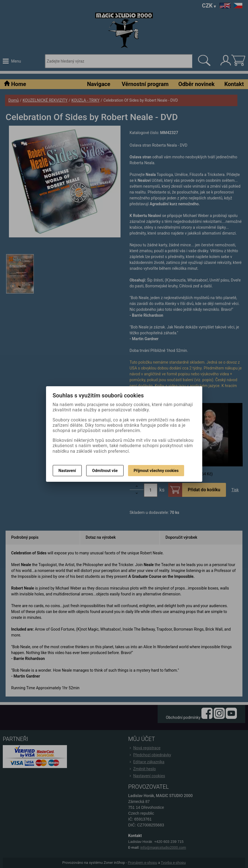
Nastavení (67, 471)
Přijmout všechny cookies (156, 471)
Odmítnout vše (105, 471)
